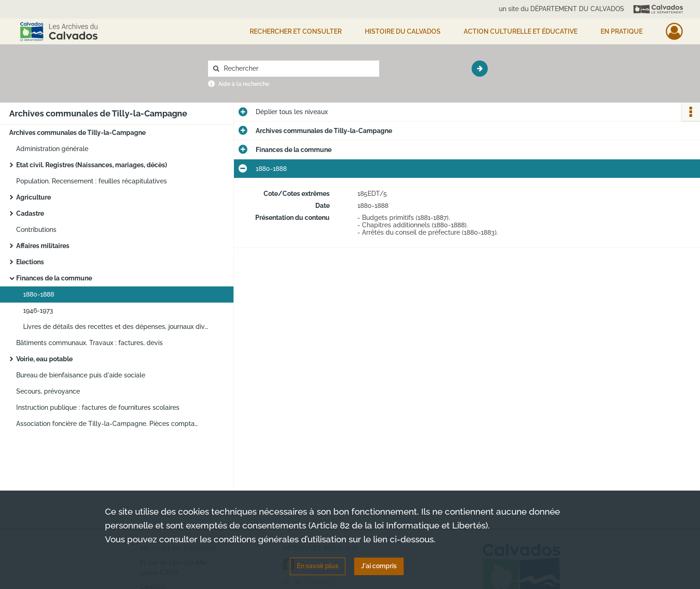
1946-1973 (38, 310)
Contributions (36, 230)
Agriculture (34, 197)
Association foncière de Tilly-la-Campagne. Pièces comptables (109, 424)
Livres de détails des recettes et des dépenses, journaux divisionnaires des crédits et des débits (116, 327)
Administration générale (52, 149)
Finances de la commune (54, 278)
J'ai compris (379, 566)
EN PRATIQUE (622, 31)
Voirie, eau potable (44, 359)
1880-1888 (39, 294)
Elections (30, 262)
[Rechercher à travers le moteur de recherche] (298, 69)
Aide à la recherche (244, 84)
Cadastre (30, 213)
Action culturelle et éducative (521, 31)
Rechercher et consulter (296, 31)
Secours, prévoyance (48, 391)
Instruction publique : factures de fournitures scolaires (98, 407)
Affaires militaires (43, 246)
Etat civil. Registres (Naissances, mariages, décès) (92, 165)
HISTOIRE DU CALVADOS (403, 31)
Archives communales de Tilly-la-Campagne (77, 133)
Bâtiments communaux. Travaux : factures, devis (89, 343)
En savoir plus (318, 566)
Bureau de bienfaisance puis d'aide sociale (81, 375)
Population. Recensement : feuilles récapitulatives (92, 181)
